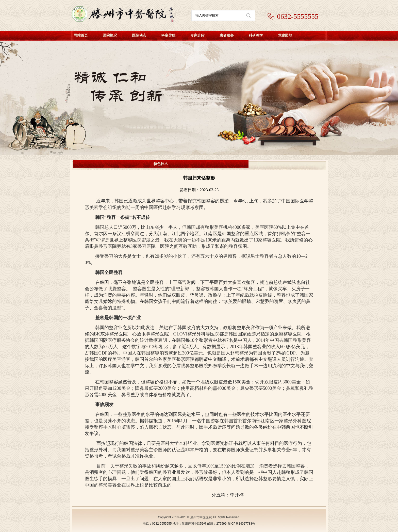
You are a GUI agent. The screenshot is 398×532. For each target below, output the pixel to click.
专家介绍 (197, 35)
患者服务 (227, 35)
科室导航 (168, 35)
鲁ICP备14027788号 (241, 524)
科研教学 (256, 35)
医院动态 (139, 35)
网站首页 (81, 35)
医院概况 (110, 35)
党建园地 (285, 35)
